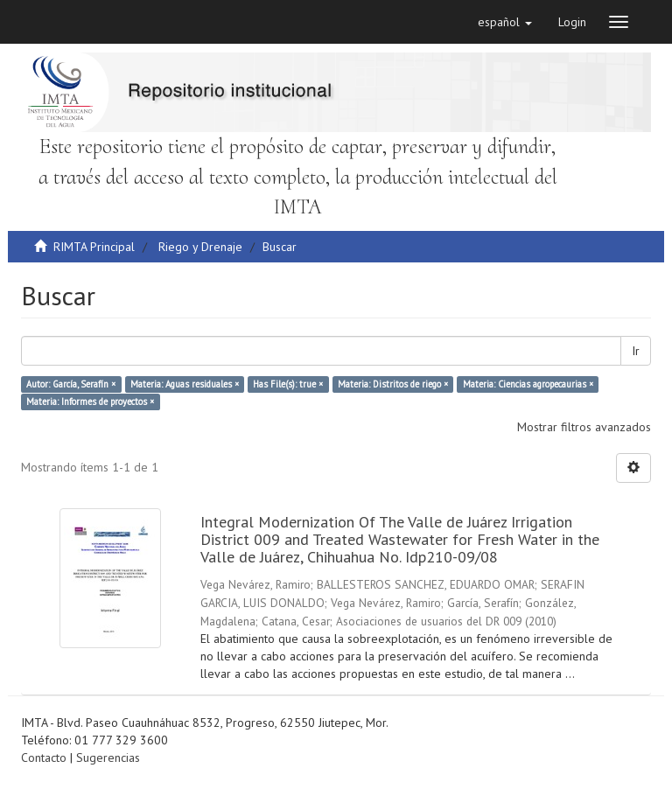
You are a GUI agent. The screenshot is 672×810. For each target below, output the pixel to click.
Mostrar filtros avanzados (584, 427)
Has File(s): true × (288, 384)
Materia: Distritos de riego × (393, 384)
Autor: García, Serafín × (71, 384)
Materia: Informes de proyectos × (90, 402)
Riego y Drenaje (200, 247)
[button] (505, 22)
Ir (636, 351)
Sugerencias (108, 758)
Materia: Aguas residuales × (185, 384)
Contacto (44, 758)
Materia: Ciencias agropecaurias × (528, 384)
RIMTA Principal (94, 247)
